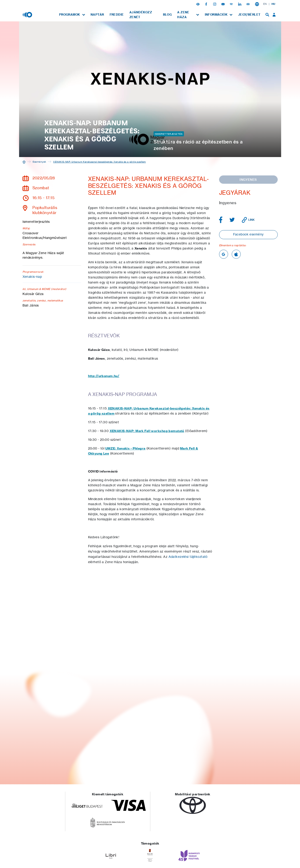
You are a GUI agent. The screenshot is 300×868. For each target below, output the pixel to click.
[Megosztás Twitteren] (232, 220)
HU (273, 4)
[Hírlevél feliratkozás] (257, 4)
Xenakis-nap (32, 276)
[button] (198, 4)
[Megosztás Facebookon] (221, 220)
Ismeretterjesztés (169, 134)
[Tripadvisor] (249, 4)
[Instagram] (215, 4)
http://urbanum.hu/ (104, 376)
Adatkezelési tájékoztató (188, 557)
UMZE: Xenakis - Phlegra (125, 448)
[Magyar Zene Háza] (28, 14)
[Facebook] (207, 4)
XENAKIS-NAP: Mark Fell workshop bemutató (147, 431)
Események (39, 162)
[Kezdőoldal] (24, 162)
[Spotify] (232, 4)
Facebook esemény (248, 234)
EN (265, 4)
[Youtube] (223, 4)
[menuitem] (72, 15)
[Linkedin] (240, 4)
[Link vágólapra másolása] (248, 220)
